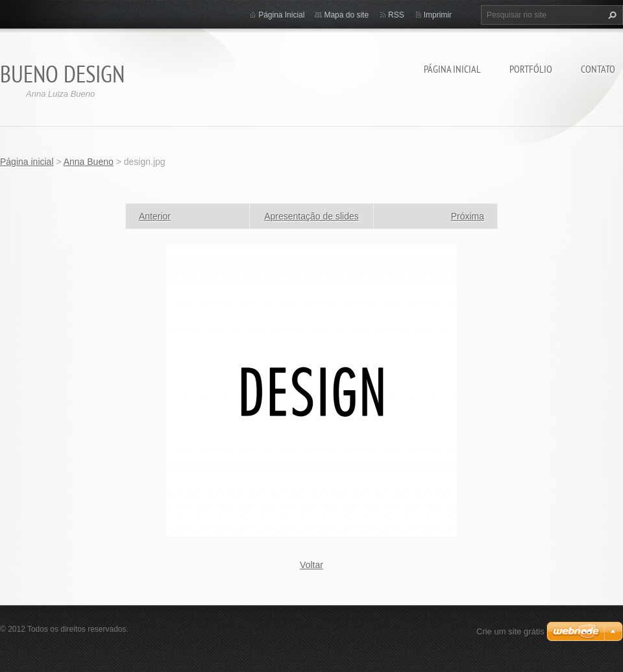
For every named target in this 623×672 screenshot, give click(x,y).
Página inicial (452, 69)
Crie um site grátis (510, 631)
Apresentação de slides (311, 216)
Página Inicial (281, 15)
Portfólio (531, 69)
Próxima (468, 216)
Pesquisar (611, 15)
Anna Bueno (89, 162)
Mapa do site (346, 15)
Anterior (155, 216)
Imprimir (438, 15)
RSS (396, 15)
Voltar (311, 565)
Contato (598, 69)
